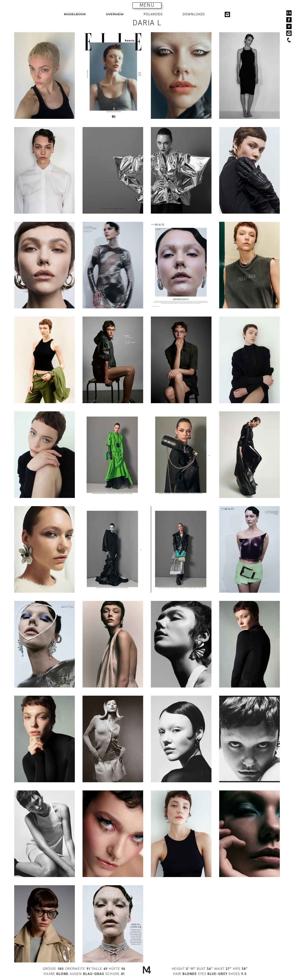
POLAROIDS (153, 14)
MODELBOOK (75, 14)
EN (289, 13)
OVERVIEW (115, 14)
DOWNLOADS (194, 14)
